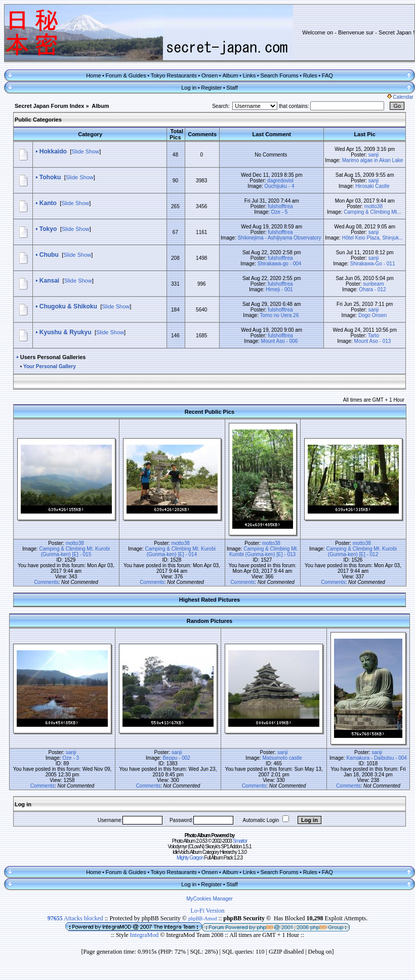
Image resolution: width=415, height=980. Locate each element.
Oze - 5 (280, 212)
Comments (46, 582)
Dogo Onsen (372, 315)
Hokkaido (53, 151)
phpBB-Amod (203, 918)
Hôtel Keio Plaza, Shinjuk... (373, 238)
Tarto (373, 336)
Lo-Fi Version (208, 911)
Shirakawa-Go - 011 (373, 264)
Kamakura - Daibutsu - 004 (377, 758)
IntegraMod (145, 935)
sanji (374, 155)
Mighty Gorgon (190, 858)
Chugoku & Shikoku (68, 306)
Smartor (240, 841)
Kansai (49, 281)
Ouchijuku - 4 (280, 186)
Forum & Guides (126, 75)
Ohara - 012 (372, 289)
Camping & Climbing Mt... (372, 212)
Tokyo (48, 229)
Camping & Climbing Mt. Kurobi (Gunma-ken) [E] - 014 (180, 552)
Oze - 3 (71, 758)
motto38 (373, 206)
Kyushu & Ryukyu (66, 332)
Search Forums (279, 75)
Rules (310, 75)
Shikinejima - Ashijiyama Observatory (279, 238)
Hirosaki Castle (372, 186)
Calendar (400, 97)
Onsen (210, 75)
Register (211, 88)
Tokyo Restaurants (174, 75)
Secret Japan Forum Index (50, 106)
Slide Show (85, 151)
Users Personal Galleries (53, 357)
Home (93, 75)
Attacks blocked (75, 918)
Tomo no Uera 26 (280, 315)
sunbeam (373, 284)
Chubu (49, 255)
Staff (232, 88)
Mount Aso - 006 (280, 341)
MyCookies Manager (210, 899)
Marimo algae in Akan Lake (373, 160)
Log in (189, 88)
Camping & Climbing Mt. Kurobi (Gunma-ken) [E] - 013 (264, 552)
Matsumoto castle (282, 758)
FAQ (327, 75)
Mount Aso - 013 (373, 341)
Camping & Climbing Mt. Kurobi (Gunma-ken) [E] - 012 (361, 552)
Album (230, 75)
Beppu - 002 (176, 758)
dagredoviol (280, 181)
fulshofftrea (280, 206)
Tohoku (50, 177)
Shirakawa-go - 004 (280, 264)
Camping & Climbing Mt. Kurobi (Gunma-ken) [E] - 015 (74, 552)
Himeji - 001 (279, 289)
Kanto (48, 203)
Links (250, 75)
